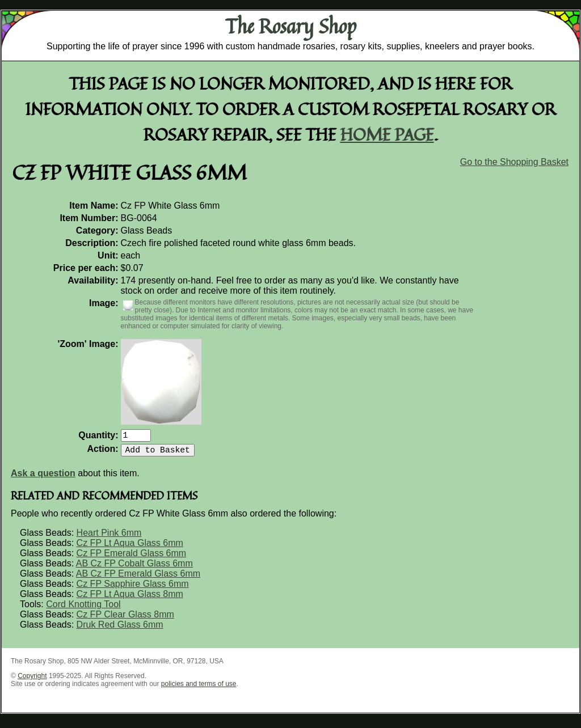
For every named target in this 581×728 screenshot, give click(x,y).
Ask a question (43, 478)
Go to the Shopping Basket (514, 162)
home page (387, 134)
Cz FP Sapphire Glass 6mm (133, 588)
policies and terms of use (199, 688)
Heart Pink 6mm (109, 537)
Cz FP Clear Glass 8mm (125, 619)
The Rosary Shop (291, 26)
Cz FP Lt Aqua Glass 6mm (130, 547)
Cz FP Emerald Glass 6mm (132, 558)
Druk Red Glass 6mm (120, 629)
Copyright (32, 680)
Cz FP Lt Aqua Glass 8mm (130, 598)
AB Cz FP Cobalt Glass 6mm (134, 568)
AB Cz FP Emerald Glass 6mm (138, 578)
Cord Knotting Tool (83, 609)
